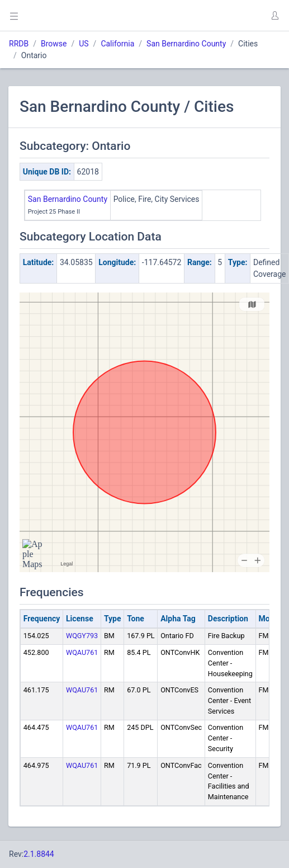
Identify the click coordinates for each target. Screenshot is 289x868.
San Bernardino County (186, 44)
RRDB (19, 44)
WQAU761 (82, 652)
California (117, 44)
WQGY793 (82, 636)
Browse (54, 44)
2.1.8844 (39, 854)
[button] (274, 16)
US (84, 44)
